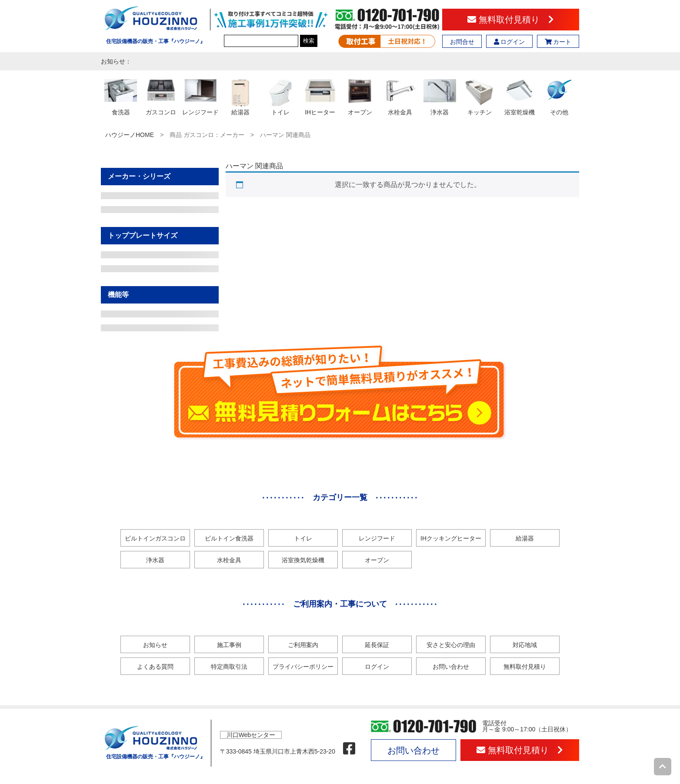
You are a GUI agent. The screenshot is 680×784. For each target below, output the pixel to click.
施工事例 (229, 645)
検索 (309, 41)
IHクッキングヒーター (451, 538)
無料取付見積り (511, 20)
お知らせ (155, 645)
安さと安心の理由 (451, 645)
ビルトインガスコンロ (155, 538)
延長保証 (377, 645)
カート (558, 42)
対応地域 (525, 645)
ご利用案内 (303, 645)
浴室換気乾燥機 (303, 560)
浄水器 (155, 560)
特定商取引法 (229, 667)
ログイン (510, 42)
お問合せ (462, 42)
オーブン (377, 560)
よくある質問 (155, 667)
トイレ (303, 538)
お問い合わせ (451, 667)
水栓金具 (229, 560)
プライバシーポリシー (303, 667)
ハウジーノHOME (130, 135)
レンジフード (377, 538)
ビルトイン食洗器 (229, 538)
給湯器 (525, 538)
